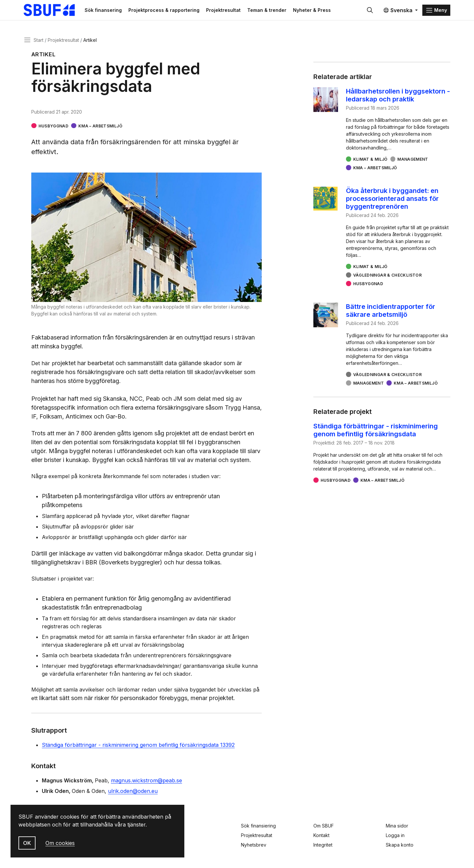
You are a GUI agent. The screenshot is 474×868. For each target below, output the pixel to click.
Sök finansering (106, 10)
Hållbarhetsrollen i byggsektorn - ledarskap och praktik (398, 96)
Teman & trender (270, 10)
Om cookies (60, 843)
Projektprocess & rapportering (167, 10)
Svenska (398, 11)
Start (39, 41)
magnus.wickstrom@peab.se (146, 781)
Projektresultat (227, 10)
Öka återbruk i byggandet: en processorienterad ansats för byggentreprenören (392, 200)
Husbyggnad (54, 127)
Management (413, 160)
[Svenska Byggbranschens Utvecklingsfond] (54, 11)
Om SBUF (324, 826)
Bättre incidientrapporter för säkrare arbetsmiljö (391, 312)
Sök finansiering (258, 826)
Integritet (323, 845)
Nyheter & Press (315, 10)
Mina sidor (397, 826)
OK (27, 843)
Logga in (395, 835)
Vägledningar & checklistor (387, 276)
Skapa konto (400, 845)
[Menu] (436, 11)
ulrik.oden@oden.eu (133, 792)
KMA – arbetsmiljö (100, 127)
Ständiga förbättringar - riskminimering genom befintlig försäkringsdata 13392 (138, 746)
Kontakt (321, 835)
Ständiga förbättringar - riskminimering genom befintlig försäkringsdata (376, 431)
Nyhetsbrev (254, 845)
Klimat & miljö (370, 160)
